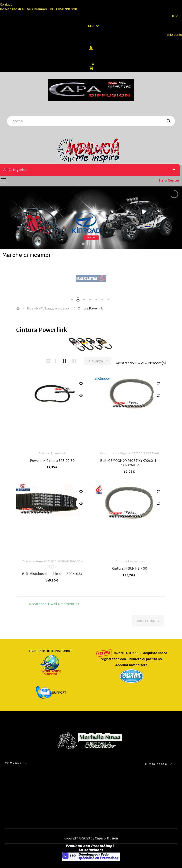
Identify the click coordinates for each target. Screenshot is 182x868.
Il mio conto (173, 35)
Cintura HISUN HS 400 (130, 568)
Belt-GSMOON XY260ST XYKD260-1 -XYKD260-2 (130, 463)
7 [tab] (109, 300)
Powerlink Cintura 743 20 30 (52, 461)
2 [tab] (79, 300)
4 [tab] (91, 300)
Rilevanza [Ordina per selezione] (100, 361)
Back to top (148, 621)
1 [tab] (73, 300)
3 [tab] (85, 300)
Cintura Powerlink (52, 453)
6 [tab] (103, 300)
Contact (6, 4)
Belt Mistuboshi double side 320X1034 (52, 574)
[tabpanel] (91, 278)
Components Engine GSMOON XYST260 (130, 453)
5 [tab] (97, 300)
